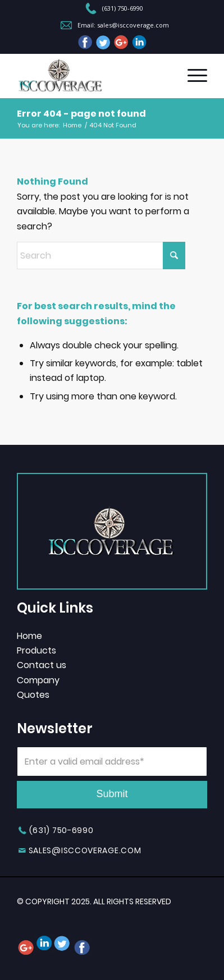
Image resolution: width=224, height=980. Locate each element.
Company (38, 680)
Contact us (42, 665)
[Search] (101, 256)
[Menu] (192, 76)
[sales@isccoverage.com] (79, 854)
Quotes (33, 695)
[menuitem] (115, 10)
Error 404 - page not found (81, 114)
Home (29, 636)
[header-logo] (93, 76)
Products (36, 650)
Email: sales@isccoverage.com (123, 25)
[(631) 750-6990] (55, 834)
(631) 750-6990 (123, 8)
